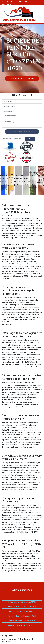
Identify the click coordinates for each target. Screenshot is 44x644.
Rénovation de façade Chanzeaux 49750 (22, 607)
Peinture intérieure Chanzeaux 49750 (22, 616)
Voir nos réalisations (22, 79)
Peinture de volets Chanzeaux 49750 (22, 602)
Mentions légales (33, 642)
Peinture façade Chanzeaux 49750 (22, 611)
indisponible (7, 1)
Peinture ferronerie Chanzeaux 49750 (22, 621)
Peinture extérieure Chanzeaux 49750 (22, 625)
